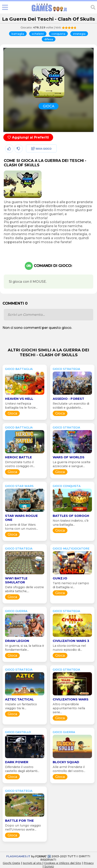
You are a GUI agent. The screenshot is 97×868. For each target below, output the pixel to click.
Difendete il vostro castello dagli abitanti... (22, 769)
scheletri (38, 34)
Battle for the (19, 821)
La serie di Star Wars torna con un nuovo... (22, 527)
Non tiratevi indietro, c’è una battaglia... (71, 523)
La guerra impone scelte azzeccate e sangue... (72, 464)
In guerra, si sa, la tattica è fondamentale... (25, 648)
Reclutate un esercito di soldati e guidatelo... (71, 406)
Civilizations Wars (71, 699)
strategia (79, 34)
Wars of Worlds (69, 457)
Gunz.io (60, 578)
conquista (58, 34)
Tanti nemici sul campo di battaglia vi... (71, 585)
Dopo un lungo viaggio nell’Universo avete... (23, 827)
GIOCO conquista (67, 486)
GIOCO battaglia (19, 369)
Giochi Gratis (11, 863)
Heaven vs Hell (19, 399)
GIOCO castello (18, 732)
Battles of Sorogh (71, 516)
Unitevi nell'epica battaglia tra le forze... (21, 406)
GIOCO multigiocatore (71, 548)
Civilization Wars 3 (71, 641)
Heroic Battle (18, 457)
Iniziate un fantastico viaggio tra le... (21, 706)
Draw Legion (17, 641)
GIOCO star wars (19, 486)
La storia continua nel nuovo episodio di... (69, 648)
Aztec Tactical (19, 699)
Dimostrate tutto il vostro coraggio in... (20, 464)
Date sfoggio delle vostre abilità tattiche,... (24, 589)
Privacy (89, 863)
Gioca (12, 413)
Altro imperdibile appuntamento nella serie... (69, 708)
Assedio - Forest (68, 399)
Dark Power (17, 762)
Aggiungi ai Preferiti (28, 137)
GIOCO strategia (66, 369)
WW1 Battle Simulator (16, 580)
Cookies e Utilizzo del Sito (63, 863)
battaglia (18, 34)
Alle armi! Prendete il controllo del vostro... (69, 769)
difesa (49, 39)
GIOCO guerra (16, 611)
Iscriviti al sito (33, 863)
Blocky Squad (66, 762)
